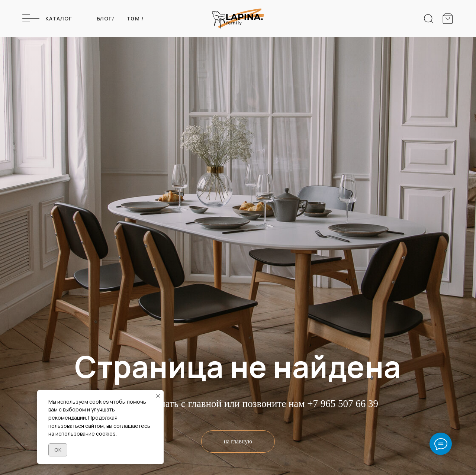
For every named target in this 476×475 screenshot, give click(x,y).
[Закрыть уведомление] (158, 396)
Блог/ (106, 18)
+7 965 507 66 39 (343, 404)
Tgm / (135, 18)
